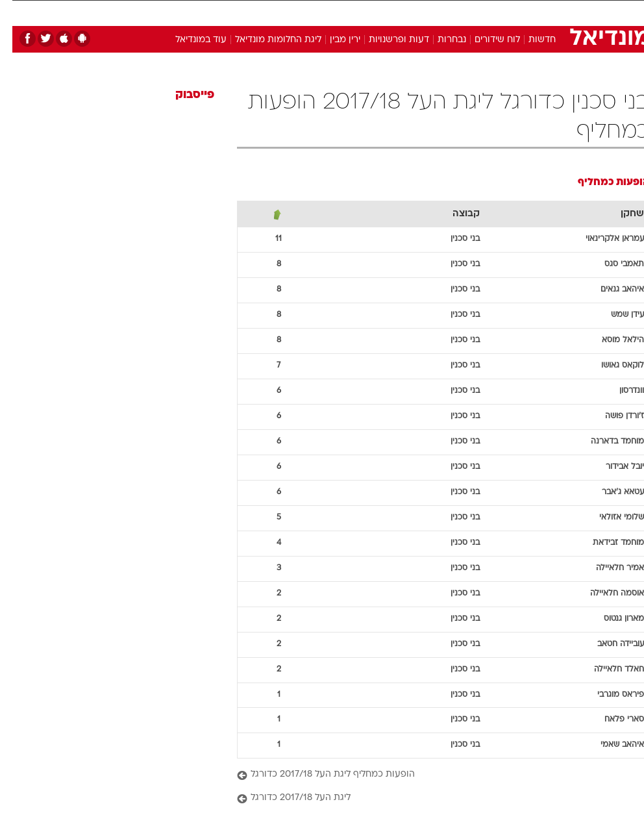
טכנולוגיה (220, 12)
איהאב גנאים (610, 290)
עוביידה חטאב (608, 644)
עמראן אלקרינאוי (602, 239)
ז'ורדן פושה (612, 416)
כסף (376, 12)
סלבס (410, 12)
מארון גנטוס (612, 619)
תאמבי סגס (612, 264)
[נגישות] (18, 17)
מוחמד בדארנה (605, 442)
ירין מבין (333, 40)
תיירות (265, 12)
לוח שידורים (485, 40)
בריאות (306, 12)
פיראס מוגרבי (608, 695)
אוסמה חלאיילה (605, 594)
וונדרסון (619, 391)
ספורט (487, 12)
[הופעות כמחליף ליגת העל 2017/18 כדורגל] (431, 775)
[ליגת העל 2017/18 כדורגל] (431, 798)
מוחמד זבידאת (606, 543)
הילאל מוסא (611, 340)
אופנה (177, 12)
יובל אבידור (613, 467)
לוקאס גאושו (610, 366)
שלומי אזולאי (609, 518)
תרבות (447, 12)
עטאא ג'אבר (611, 492)
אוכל (344, 12)
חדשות (530, 40)
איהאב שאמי (610, 745)
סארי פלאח (612, 720)
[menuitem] (479, 18)
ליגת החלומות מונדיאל (266, 40)
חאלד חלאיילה (607, 670)
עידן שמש (615, 315)
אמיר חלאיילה (608, 568)
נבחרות (440, 40)
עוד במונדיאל (189, 40)
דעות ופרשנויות (387, 40)
